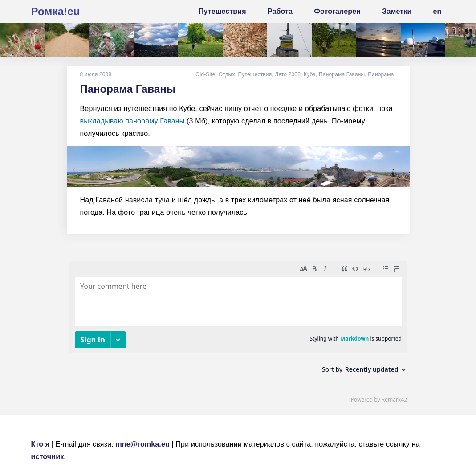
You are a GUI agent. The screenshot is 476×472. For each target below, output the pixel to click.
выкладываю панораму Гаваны (132, 121)
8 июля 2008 (96, 74)
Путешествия (255, 74)
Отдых (227, 74)
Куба (310, 74)
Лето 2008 (288, 74)
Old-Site (205, 74)
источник (48, 457)
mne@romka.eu (142, 444)
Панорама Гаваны (342, 74)
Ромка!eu (56, 11)
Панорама (381, 74)
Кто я (41, 444)
